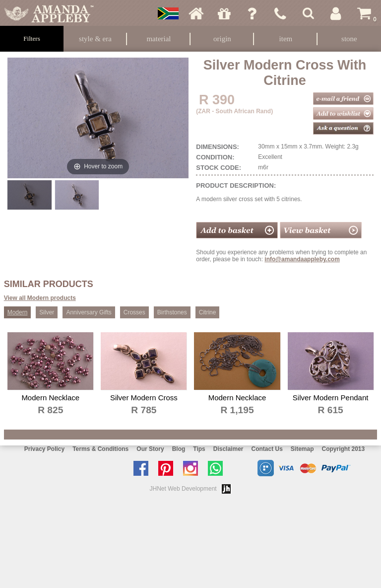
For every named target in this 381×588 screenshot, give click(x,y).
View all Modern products (40, 298)
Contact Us (267, 449)
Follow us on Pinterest (168, 468)
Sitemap (302, 449)
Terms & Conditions (100, 449)
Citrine (208, 312)
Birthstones (172, 312)
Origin (222, 39)
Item (286, 39)
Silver (47, 312)
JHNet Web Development (183, 489)
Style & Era (95, 39)
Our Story (150, 449)
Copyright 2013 (344, 449)
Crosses (134, 312)
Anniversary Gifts (89, 312)
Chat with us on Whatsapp (218, 468)
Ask (252, 13)
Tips (199, 449)
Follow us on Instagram (193, 468)
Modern (18, 312)
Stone (349, 39)
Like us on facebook (143, 468)
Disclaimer (228, 449)
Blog (179, 449)
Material (159, 39)
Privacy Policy (44, 449)
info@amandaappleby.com (302, 259)
